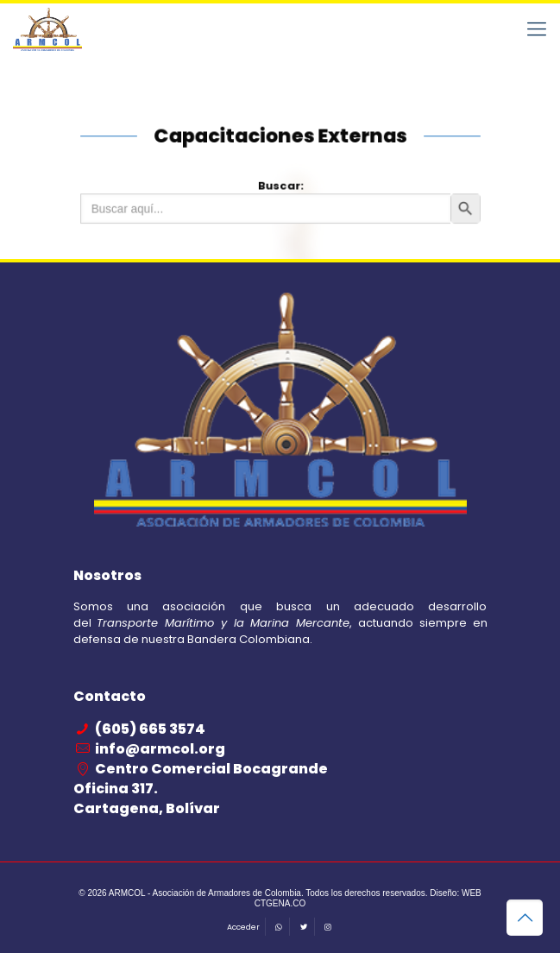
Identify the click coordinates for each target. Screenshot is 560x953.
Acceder (243, 927)
